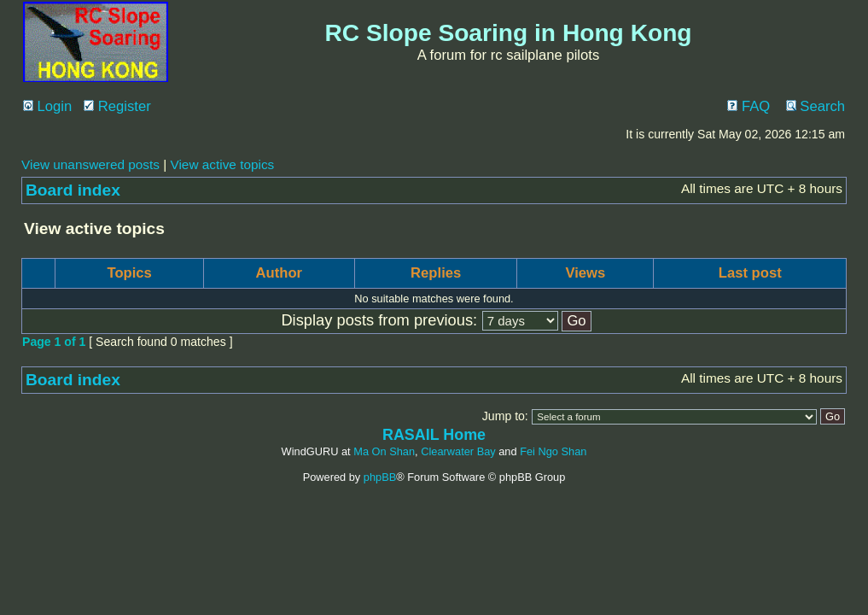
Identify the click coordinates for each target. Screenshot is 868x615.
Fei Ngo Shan (553, 451)
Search (816, 106)
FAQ (749, 106)
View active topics (222, 164)
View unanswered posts (90, 164)
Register (117, 106)
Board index (73, 190)
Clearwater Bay (458, 451)
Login (47, 106)
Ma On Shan (384, 451)
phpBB (380, 477)
